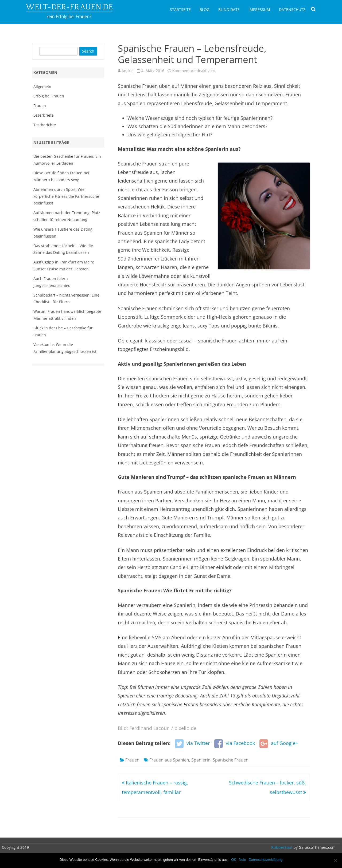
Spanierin (201, 760)
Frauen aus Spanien (169, 760)
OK (234, 860)
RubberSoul (282, 847)
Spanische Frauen (231, 760)
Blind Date (229, 9)
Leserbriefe (44, 115)
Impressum (259, 9)
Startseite (180, 9)
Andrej (128, 71)
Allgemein (42, 87)
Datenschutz (292, 9)
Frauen (132, 760)
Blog (205, 9)
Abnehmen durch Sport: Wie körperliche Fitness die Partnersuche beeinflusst (66, 196)
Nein (242, 860)
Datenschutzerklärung (266, 860)
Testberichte (45, 125)
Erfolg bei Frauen (49, 96)
